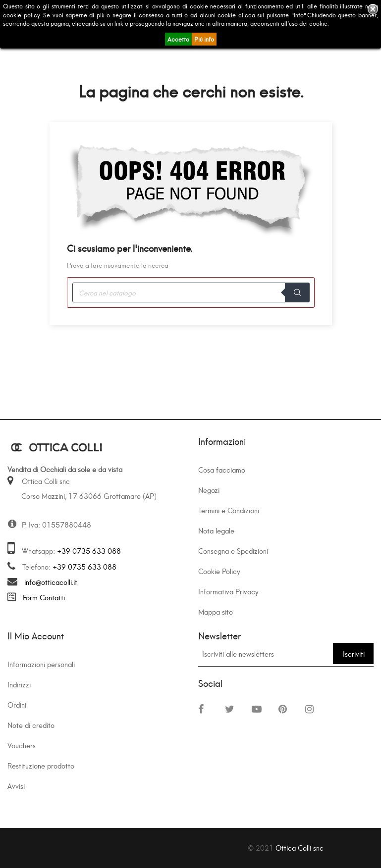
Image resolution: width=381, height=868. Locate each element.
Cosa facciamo (222, 469)
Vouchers (22, 745)
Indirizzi (19, 684)
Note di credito (31, 725)
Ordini (17, 704)
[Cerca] (191, 292)
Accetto (178, 39)
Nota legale (216, 530)
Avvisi (16, 786)
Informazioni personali (41, 664)
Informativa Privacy (228, 591)
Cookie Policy (219, 571)
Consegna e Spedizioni (233, 551)
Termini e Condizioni (229, 510)
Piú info (204, 39)
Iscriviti (354, 653)
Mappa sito (216, 611)
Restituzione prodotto (41, 765)
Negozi (209, 490)
